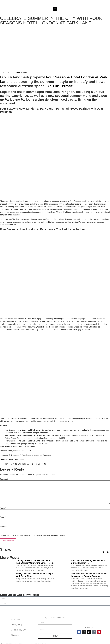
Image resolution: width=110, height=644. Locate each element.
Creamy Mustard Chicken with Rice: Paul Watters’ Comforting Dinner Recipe (35, 562)
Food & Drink (21, 73)
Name (3, 508)
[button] (55, 9)
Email (3, 517)
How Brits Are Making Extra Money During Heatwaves (88, 562)
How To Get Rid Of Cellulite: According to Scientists (25, 464)
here (46, 433)
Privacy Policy (17, 625)
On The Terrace (60, 86)
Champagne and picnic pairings (13, 459)
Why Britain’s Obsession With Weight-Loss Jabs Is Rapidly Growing (90, 575)
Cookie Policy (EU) (19, 630)
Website (3, 526)
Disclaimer (15, 635)
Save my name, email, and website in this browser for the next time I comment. (33, 535)
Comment (5, 479)
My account (16, 619)
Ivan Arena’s (91, 222)
